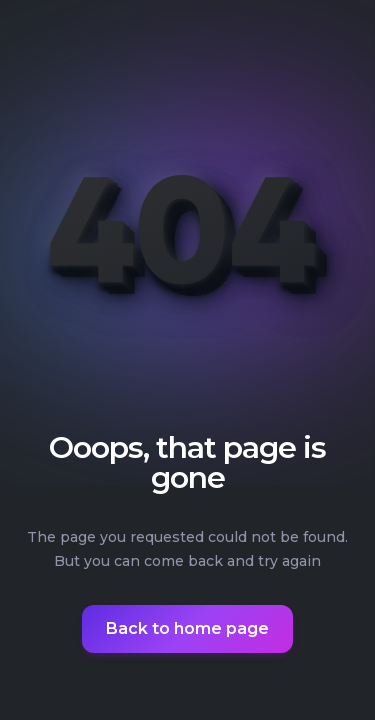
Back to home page (187, 628)
